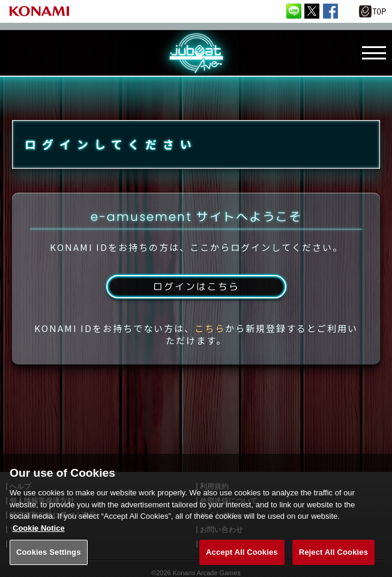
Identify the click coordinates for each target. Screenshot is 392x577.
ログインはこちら (196, 289)
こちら (210, 331)
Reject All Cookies (333, 560)
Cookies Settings (49, 560)
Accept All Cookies (242, 560)
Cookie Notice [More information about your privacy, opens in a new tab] (39, 536)
